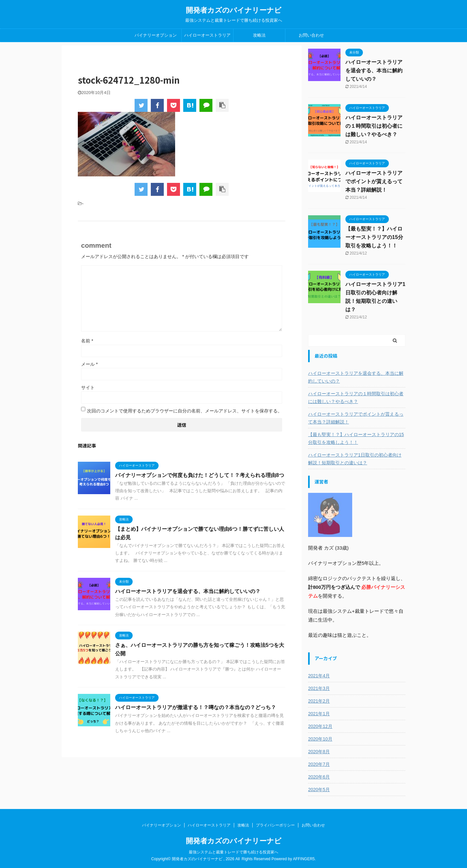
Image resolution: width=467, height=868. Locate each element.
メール (89, 364)
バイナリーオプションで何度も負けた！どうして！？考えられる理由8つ (200, 475)
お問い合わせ (311, 35)
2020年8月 (319, 752)
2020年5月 (319, 790)
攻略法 (259, 35)
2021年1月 (319, 714)
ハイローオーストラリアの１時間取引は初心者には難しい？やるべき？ (374, 126)
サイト (88, 387)
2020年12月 (320, 726)
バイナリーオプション (156, 35)
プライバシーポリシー (275, 825)
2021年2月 (319, 701)
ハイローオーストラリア (207, 35)
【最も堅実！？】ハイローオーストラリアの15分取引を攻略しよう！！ (374, 237)
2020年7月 (319, 764)
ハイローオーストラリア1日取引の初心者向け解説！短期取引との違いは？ (355, 459)
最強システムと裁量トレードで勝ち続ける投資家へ (233, 852)
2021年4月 (319, 676)
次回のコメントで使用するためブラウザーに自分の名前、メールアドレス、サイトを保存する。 (185, 411)
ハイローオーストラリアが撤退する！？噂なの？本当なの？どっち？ (196, 707)
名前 (87, 341)
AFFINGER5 (304, 859)
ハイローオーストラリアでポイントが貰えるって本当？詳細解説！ (374, 181)
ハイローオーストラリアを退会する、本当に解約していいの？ (188, 591)
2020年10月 (320, 739)
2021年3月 (319, 688)
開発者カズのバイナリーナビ (234, 10)
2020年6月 (319, 777)
